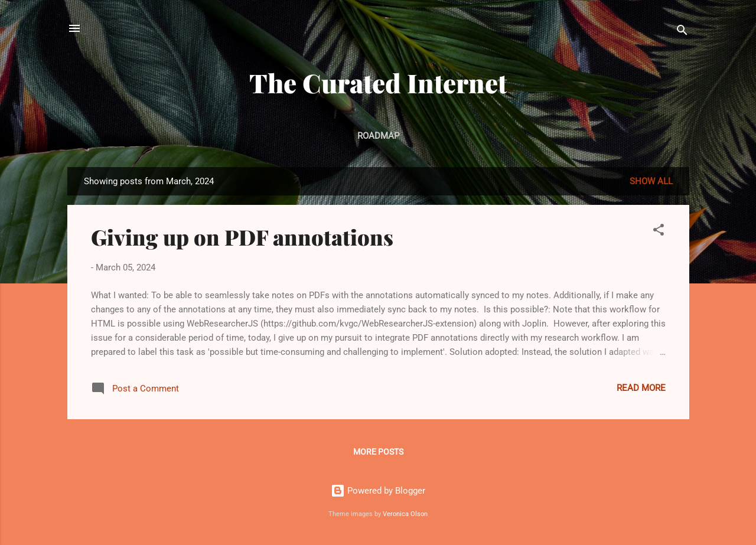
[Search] (682, 32)
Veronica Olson (405, 514)
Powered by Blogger (378, 491)
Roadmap (378, 136)
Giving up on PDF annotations (242, 237)
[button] (659, 232)
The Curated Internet (378, 82)
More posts (378, 452)
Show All (651, 181)
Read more (641, 388)
